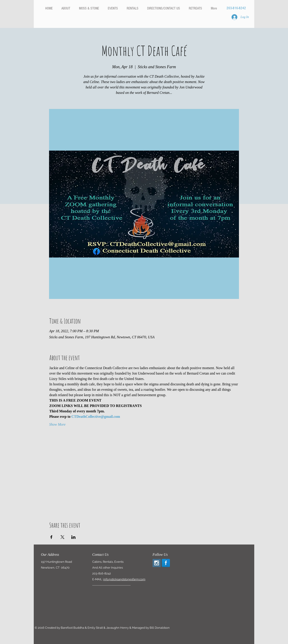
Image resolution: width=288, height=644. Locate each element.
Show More (57, 424)
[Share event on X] (62, 537)
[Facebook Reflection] (166, 563)
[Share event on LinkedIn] (73, 537)
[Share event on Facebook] (51, 537)
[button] (132, 8)
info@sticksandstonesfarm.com (124, 579)
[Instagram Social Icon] (157, 563)
